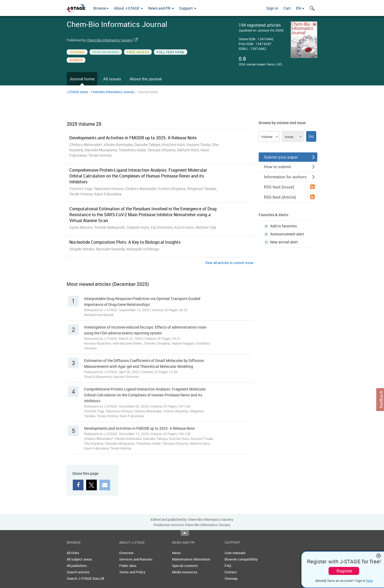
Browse (101, 8)
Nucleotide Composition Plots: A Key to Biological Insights (125, 242)
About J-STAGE (128, 8)
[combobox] (269, 136)
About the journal (146, 79)
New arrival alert (284, 242)
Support (188, 8)
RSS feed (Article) (289, 197)
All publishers (77, 566)
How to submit (289, 167)
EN (300, 8)
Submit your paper (289, 157)
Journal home (82, 79)
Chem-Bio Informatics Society (110, 40)
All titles (73, 553)
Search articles (78, 572)
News (176, 553)
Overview (126, 553)
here (369, 581)
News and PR (161, 8)
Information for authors (289, 177)
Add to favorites (283, 226)
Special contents (185, 566)
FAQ (228, 566)
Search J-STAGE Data (85, 578)
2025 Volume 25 (84, 124)
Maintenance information (191, 559)
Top (185, 533)
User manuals (235, 553)
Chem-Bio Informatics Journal (113, 92)
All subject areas (79, 559)
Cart (287, 8)
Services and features (136, 559)
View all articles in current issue (229, 263)
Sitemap (231, 578)
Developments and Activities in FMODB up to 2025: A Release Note (133, 138)
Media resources (185, 572)
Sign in (272, 8)
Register (344, 571)
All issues (112, 79)
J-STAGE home (77, 92)
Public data (128, 566)
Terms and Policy (132, 572)
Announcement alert (287, 234)
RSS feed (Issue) (289, 187)
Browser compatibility (241, 559)
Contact (231, 572)
